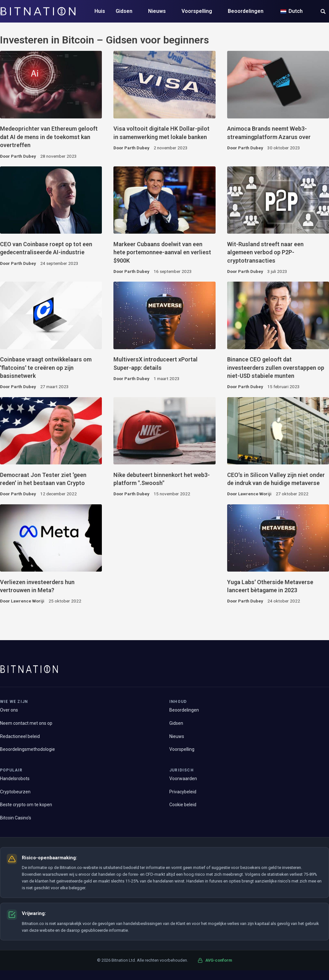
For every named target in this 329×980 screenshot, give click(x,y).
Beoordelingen (246, 11)
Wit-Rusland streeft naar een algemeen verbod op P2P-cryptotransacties (265, 252)
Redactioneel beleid (20, 736)
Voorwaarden (183, 779)
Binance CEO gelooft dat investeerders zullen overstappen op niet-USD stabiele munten (276, 368)
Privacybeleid (183, 792)
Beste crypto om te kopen (26, 805)
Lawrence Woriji (255, 494)
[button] (323, 12)
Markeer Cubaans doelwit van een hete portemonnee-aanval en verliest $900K (162, 252)
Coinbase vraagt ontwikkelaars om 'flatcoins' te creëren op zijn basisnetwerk (46, 368)
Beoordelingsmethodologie (27, 749)
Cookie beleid (183, 805)
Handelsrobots (15, 779)
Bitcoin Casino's (16, 818)
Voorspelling (197, 11)
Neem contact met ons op (26, 723)
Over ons (9, 710)
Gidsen (124, 11)
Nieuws (157, 11)
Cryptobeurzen (15, 792)
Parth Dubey (23, 156)
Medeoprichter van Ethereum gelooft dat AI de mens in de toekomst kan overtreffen (49, 137)
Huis (100, 11)
